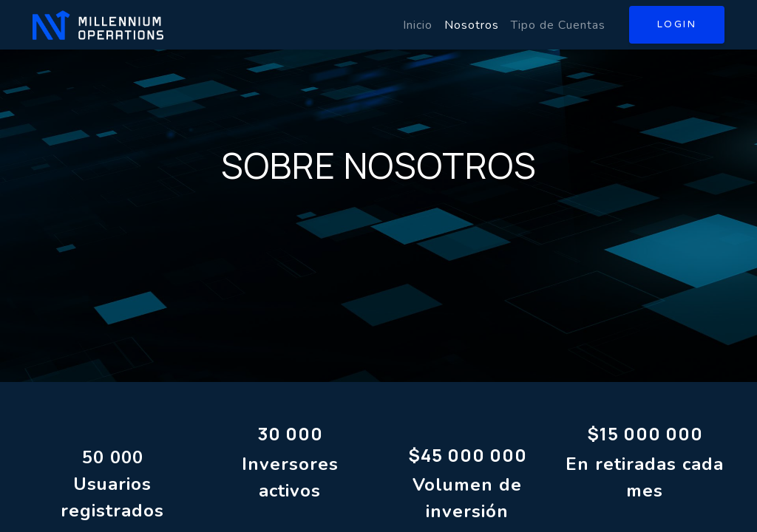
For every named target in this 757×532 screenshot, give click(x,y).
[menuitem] (418, 25)
